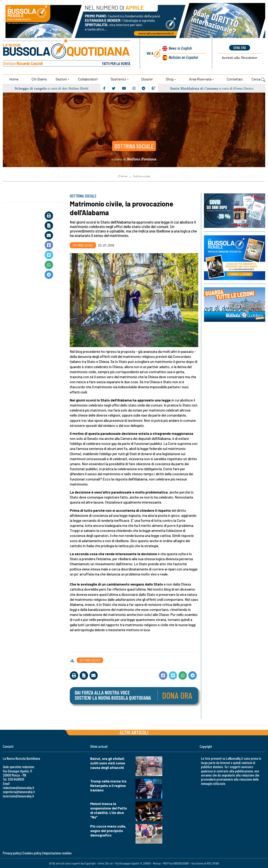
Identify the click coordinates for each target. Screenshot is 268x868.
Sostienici (118, 79)
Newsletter (240, 58)
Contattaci (235, 79)
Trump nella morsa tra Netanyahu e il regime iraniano (108, 785)
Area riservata (200, 79)
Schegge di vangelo (31, 88)
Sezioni (61, 79)
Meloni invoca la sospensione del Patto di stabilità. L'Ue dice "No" (109, 810)
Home (14, 79)
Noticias (183, 57)
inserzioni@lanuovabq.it (18, 796)
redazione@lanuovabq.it (19, 787)
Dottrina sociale (134, 145)
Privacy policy (12, 852)
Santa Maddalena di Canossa (194, 88)
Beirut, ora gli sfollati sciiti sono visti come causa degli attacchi (108, 763)
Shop (170, 79)
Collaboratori (88, 79)
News (180, 48)
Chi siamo (39, 79)
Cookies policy (32, 852)
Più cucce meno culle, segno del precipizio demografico (108, 830)
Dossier (147, 79)
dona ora (240, 48)
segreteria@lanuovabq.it (19, 791)
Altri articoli (134, 732)
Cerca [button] (258, 79)
